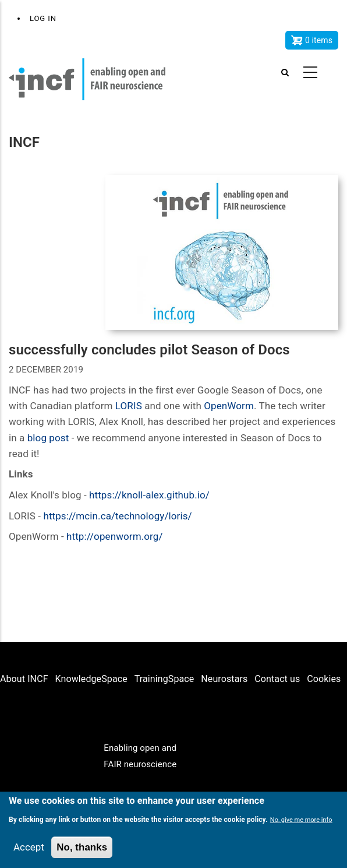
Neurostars (224, 679)
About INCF (24, 679)
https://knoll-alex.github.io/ (149, 495)
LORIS (129, 406)
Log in (43, 18)
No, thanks (82, 847)
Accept (29, 847)
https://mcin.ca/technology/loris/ (117, 516)
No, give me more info (301, 820)
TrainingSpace (164, 679)
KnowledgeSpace (91, 679)
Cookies (324, 679)
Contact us (277, 679)
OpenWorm (229, 406)
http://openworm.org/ (114, 536)
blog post (48, 438)
